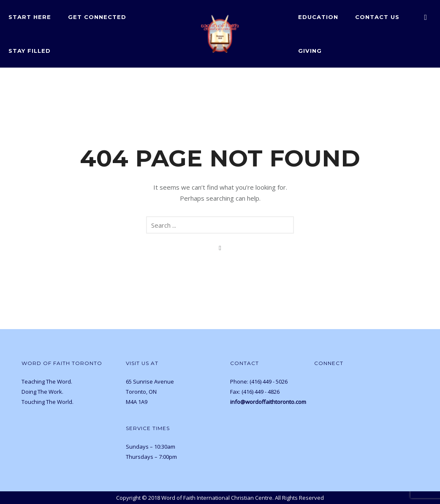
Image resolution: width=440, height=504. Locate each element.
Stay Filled (30, 51)
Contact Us (377, 17)
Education (318, 17)
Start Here (30, 17)
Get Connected (97, 17)
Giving (310, 51)
